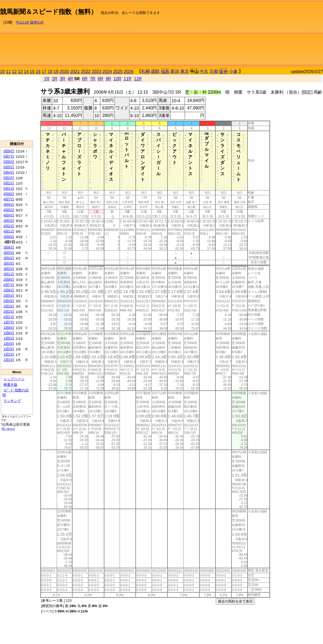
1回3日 (9, 349)
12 (14, 72)
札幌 (146, 71)
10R (117, 79)
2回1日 (9, 317)
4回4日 (9, 215)
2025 (118, 72)
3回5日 (9, 253)
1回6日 (9, 333)
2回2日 (9, 312)
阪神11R (37, 22)
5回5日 (9, 167)
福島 (165, 72)
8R (100, 79)
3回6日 (9, 247)
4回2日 (9, 226)
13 (20, 72)
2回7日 (9, 285)
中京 (204, 71)
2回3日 (9, 306)
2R (55, 79)
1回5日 (9, 338)
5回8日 (9, 151)
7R (93, 79)
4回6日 (9, 205)
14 (26, 72)
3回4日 (9, 258)
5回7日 (9, 156)
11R (128, 79)
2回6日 (9, 290)
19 (56, 72)
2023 (97, 72)
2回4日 (9, 301)
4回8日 (9, 194)
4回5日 (9, 210)
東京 (185, 71)
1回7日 (9, 322)
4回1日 (9, 231)
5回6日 (9, 162)
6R (85, 79)
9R (108, 79)
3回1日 (9, 274)
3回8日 (9, 237)
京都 (214, 71)
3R (62, 79)
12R (138, 79)
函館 (155, 71)
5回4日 (9, 172)
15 (32, 72)
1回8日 (9, 328)
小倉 (233, 71)
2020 (64, 72)
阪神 (223, 72)
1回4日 (9, 344)
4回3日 (9, 221)
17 (44, 72)
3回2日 (9, 269)
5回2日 (9, 183)
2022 (86, 72)
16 (38, 72)
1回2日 (9, 354)
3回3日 (9, 263)
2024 (107, 72)
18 (50, 72)
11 (8, 72)
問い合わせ (8, 429)
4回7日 (9, 199)
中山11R (22, 22)
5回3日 (9, 178)
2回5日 (9, 296)
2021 (75, 72)
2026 (129, 72)
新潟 (175, 71)
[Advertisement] (283, 35)
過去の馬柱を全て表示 (235, 601)
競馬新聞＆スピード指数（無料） (49, 12)
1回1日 (9, 360)
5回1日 (9, 188)
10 (2, 72)
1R (47, 79)
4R (70, 79)
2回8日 (9, 279)
